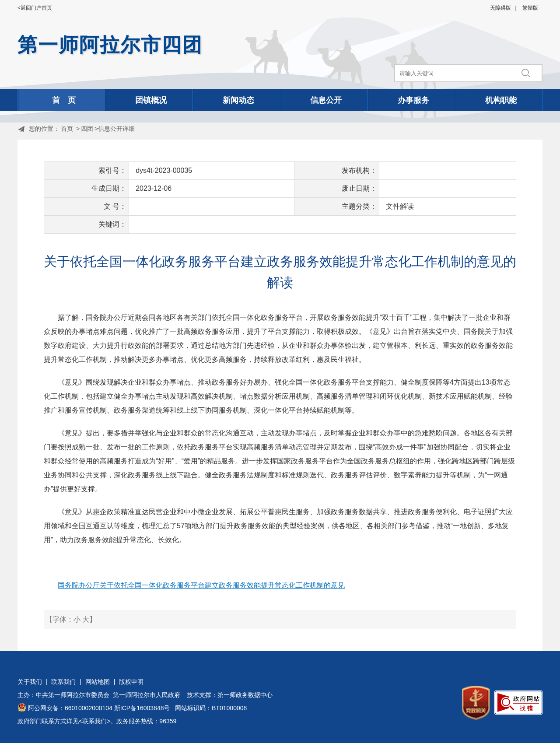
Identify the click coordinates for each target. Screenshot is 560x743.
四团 (87, 129)
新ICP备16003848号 (142, 708)
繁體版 (530, 8)
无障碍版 (500, 8)
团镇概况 (151, 100)
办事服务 (413, 100)
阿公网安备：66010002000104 (70, 708)
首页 (67, 129)
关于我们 (30, 682)
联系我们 (63, 682)
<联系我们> (94, 721)
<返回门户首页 (35, 8)
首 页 (64, 100)
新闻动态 (238, 100)
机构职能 (501, 100)
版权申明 (131, 682)
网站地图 (98, 682)
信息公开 (326, 100)
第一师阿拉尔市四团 (110, 45)
